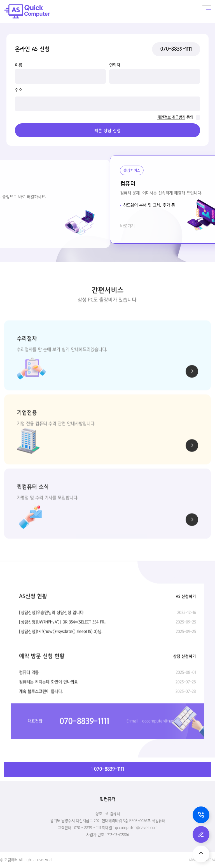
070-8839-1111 (176, 49)
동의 (190, 117)
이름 (18, 65)
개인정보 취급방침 (171, 117)
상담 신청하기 (184, 687)
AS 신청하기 (186, 627)
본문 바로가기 (0, 0)
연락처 (115, 65)
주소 (18, 90)
